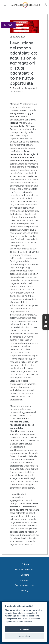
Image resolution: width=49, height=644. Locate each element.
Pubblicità (24, 575)
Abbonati (25, 580)
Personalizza (24, 636)
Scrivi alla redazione (25, 570)
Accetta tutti (24, 629)
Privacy (25, 591)
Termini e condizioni (24, 585)
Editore (25, 564)
